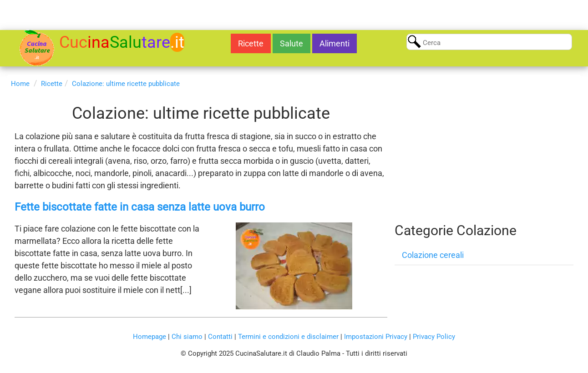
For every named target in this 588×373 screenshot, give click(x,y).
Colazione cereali (433, 255)
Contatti (220, 337)
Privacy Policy (434, 337)
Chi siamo (187, 337)
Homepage (150, 337)
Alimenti (335, 43)
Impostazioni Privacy (376, 337)
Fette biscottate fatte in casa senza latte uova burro (140, 207)
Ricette (251, 43)
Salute (291, 43)
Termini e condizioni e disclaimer (288, 337)
